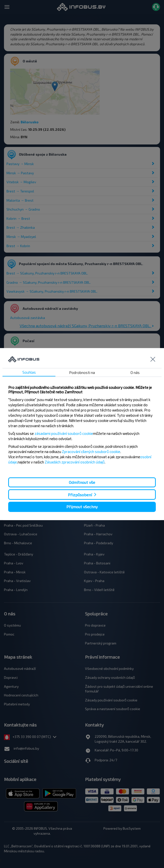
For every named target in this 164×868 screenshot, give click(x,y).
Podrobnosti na (82, 372)
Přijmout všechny (82, 507)
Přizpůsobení (80, 495)
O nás (135, 372)
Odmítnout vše (82, 482)
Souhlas (29, 372)
